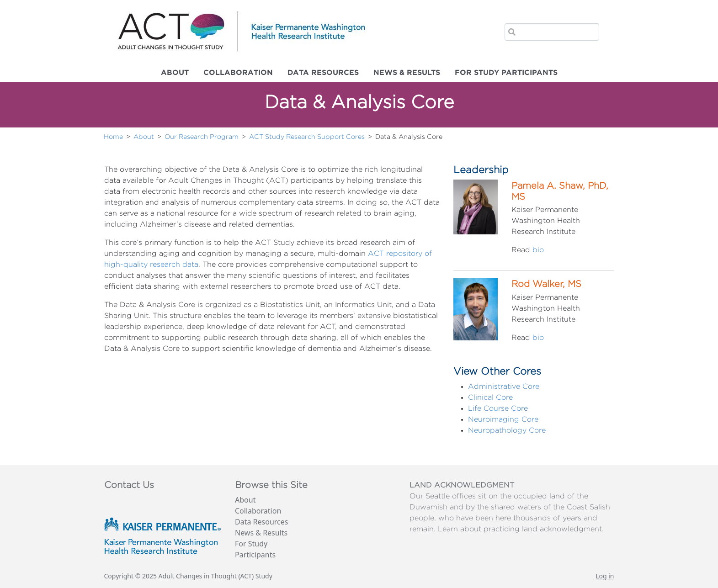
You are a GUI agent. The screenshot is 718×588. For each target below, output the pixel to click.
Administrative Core (504, 387)
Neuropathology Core (507, 430)
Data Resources (323, 73)
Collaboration (238, 73)
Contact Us (129, 485)
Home (113, 137)
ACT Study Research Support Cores (307, 137)
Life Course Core (498, 408)
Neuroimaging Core (503, 419)
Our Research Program (202, 137)
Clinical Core (490, 397)
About (175, 73)
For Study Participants (506, 73)
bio (538, 250)
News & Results (407, 73)
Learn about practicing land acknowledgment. (521, 529)
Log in (605, 576)
